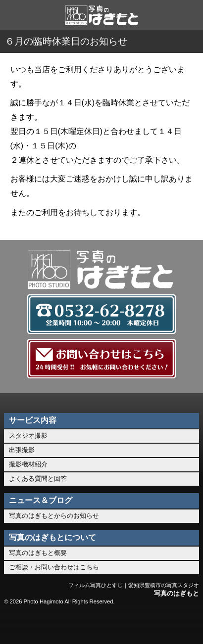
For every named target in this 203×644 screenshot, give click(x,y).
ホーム (21, 624)
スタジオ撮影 (28, 436)
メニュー (182, 624)
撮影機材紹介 (28, 464)
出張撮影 (22, 450)
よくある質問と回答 (38, 479)
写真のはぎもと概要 (38, 553)
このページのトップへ (142, 624)
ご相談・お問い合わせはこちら (54, 567)
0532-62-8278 (61, 624)
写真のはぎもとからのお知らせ (54, 516)
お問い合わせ (101, 624)
